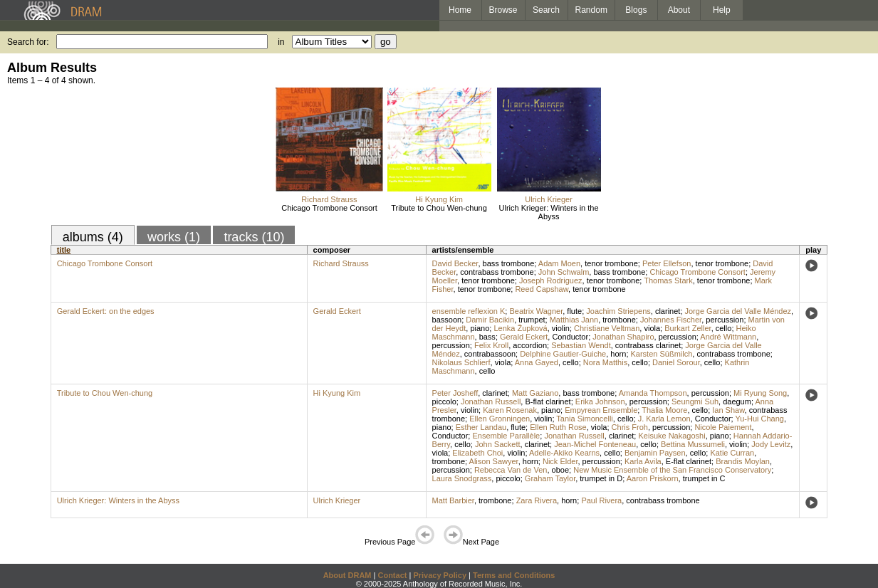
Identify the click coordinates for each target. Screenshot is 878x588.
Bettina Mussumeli (693, 444)
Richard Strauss (329, 199)
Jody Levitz (771, 444)
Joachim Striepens (618, 311)
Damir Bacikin (490, 320)
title (64, 250)
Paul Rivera (601, 500)
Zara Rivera (537, 500)
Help (722, 10)
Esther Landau (481, 427)
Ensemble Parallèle (506, 436)
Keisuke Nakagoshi (671, 436)
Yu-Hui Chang (759, 419)
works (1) (174, 237)
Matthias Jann (574, 320)
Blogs (636, 10)
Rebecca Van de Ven (511, 470)
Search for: (28, 42)
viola (652, 328)
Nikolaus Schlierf (461, 362)
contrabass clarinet (648, 345)
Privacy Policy (440, 575)
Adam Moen (559, 263)
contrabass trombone (497, 272)
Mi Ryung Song (760, 393)
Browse (503, 10)
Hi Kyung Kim (439, 199)
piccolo (444, 401)
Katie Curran (732, 453)
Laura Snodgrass (462, 478)
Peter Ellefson (667, 263)
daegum (737, 401)
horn (618, 354)
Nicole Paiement (723, 427)
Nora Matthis (605, 362)
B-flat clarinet (548, 401)
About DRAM (347, 575)
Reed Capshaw (542, 289)
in (281, 42)
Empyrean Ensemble (601, 410)
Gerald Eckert (337, 311)
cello (724, 328)
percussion (725, 320)
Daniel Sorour (676, 362)
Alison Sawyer (494, 461)
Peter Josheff (455, 393)
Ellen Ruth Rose (558, 427)
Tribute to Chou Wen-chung (439, 208)
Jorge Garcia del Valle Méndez (738, 311)
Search (546, 10)
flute (574, 311)
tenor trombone (611, 263)
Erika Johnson (600, 401)
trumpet (532, 320)
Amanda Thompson (653, 393)
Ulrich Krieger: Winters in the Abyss (549, 212)
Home (460, 10)
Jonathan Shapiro (623, 337)
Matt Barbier (453, 500)
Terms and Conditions (514, 575)
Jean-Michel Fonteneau (595, 444)
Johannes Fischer (671, 320)
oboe (560, 470)
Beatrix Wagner (536, 311)
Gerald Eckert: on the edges (106, 311)
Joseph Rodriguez (551, 280)
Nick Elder (560, 461)
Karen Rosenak (510, 410)
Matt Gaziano (535, 393)
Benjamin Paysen (655, 453)
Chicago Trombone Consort (329, 208)
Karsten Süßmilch (662, 354)
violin (561, 328)
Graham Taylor (550, 478)
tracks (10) (254, 237)
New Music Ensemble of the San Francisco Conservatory (672, 470)
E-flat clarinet (689, 461)
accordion (530, 345)
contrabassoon (490, 354)
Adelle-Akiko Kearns (564, 453)
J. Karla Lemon (664, 419)
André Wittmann (728, 337)
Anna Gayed (537, 362)
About (679, 10)
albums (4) (93, 237)
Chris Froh (630, 427)
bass (487, 337)
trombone (619, 320)
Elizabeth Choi (477, 453)
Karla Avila (643, 461)
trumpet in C (704, 478)
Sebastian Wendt (581, 345)
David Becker (455, 263)
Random (591, 10)
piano (480, 328)
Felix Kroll (491, 345)
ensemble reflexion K (469, 311)
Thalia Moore (664, 410)
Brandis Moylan (743, 461)
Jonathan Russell (491, 401)
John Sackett (498, 444)
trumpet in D (601, 478)
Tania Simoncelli (584, 419)
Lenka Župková (520, 328)
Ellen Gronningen (500, 419)
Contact (392, 575)
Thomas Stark (668, 280)
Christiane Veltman (607, 328)
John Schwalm (564, 272)
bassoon (447, 320)
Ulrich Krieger (549, 199)
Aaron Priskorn (653, 478)
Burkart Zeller (688, 328)
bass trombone (509, 263)
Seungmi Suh (695, 401)
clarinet (668, 311)
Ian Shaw (728, 410)
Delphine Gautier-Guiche (563, 354)
